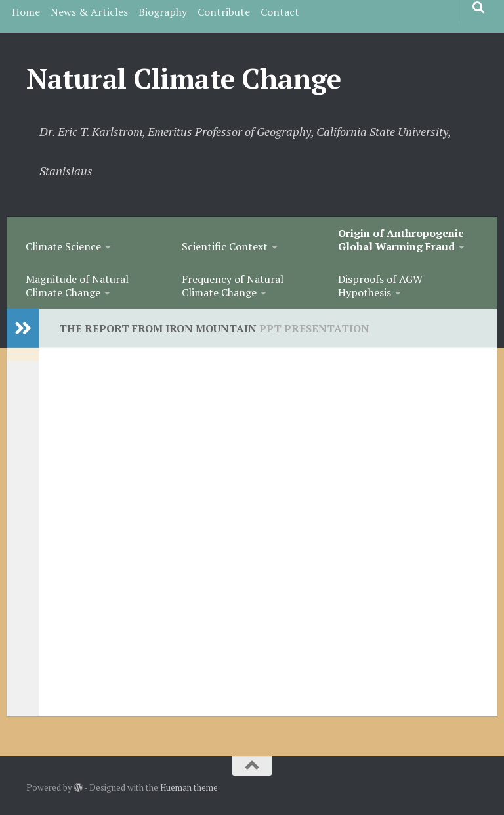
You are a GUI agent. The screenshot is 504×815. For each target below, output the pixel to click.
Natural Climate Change (183, 78)
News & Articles (89, 12)
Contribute (224, 12)
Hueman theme (189, 787)
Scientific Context (225, 246)
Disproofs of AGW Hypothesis (380, 286)
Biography (163, 12)
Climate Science (63, 246)
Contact (280, 12)
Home (26, 12)
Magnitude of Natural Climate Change (77, 286)
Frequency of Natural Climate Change (233, 286)
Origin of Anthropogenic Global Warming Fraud (401, 240)
